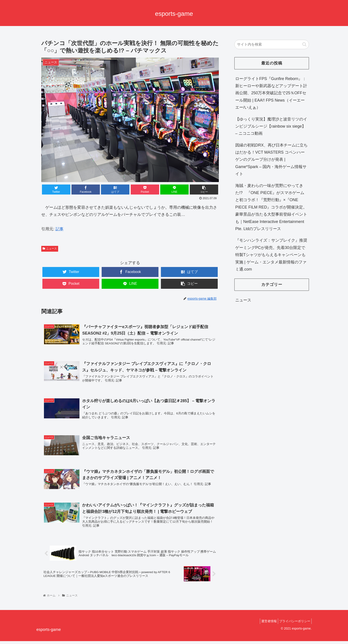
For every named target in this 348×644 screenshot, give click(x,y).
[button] (304, 44)
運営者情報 (266, 624)
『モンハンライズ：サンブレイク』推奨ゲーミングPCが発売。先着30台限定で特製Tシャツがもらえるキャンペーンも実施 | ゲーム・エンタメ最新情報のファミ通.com (271, 255)
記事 (59, 229)
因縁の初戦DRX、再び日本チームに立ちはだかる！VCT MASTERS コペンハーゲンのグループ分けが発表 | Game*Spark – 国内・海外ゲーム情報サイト (271, 160)
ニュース (50, 249)
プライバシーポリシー (294, 624)
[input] (272, 44)
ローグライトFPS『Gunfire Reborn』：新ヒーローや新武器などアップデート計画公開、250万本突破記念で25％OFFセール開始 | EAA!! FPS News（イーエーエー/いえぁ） (271, 93)
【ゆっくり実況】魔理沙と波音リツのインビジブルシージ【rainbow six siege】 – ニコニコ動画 (271, 126)
